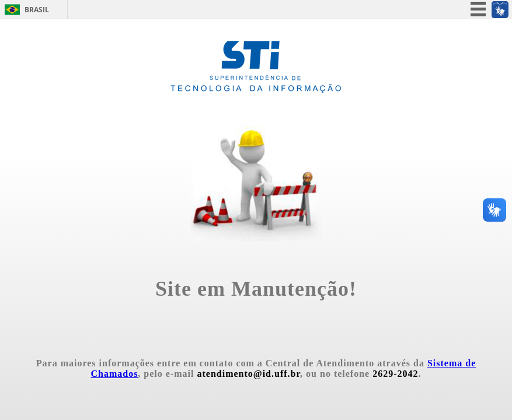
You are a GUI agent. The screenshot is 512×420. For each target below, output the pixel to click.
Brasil (37, 10)
